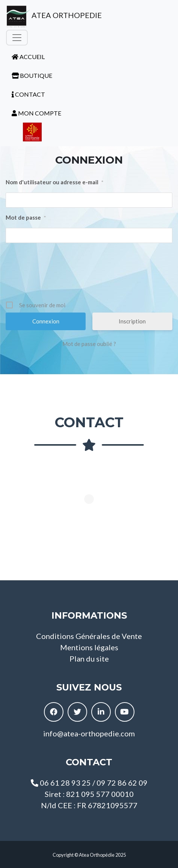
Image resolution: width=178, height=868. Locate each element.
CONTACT (28, 94)
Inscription (132, 321)
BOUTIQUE (32, 75)
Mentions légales (89, 647)
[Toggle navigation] (17, 38)
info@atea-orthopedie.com (89, 733)
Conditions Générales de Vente (89, 636)
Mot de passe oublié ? (89, 344)
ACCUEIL (28, 57)
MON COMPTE (36, 113)
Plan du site (89, 659)
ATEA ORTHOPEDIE (54, 16)
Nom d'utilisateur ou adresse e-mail (54, 182)
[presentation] (90, 275)
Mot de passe (26, 218)
